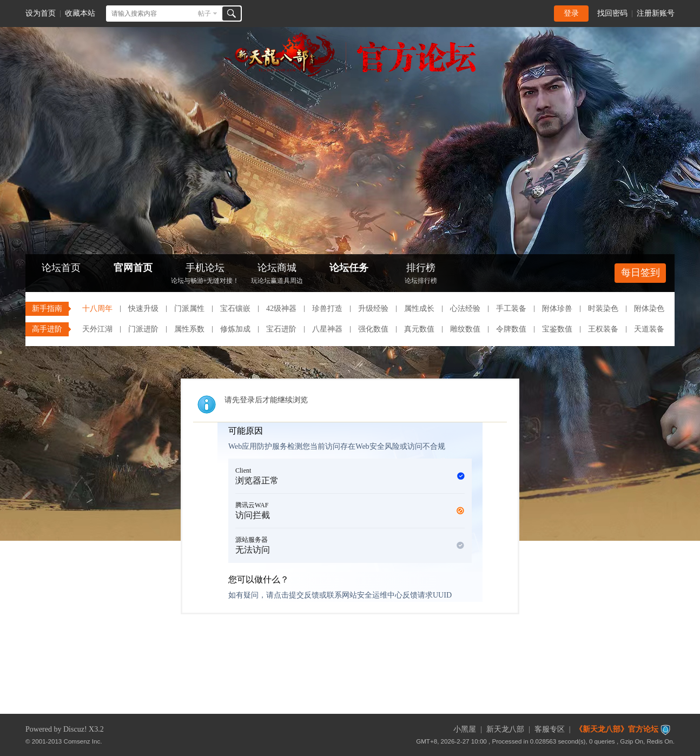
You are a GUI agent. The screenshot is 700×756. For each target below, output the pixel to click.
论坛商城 (277, 274)
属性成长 (419, 309)
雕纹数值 (465, 329)
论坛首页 (61, 268)
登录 (571, 13)
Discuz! (75, 729)
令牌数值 (511, 329)
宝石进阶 (281, 329)
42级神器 (281, 309)
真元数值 (419, 329)
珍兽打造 (327, 309)
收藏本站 (80, 13)
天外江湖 (97, 329)
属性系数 (189, 329)
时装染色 (603, 309)
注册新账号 (656, 13)
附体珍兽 (557, 309)
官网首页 (133, 268)
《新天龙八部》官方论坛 (617, 729)
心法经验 (465, 309)
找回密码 (612, 13)
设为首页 (41, 13)
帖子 (204, 14)
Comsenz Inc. (83, 741)
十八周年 (97, 309)
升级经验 (373, 309)
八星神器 (327, 329)
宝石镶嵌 (235, 309)
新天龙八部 (505, 729)
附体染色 (649, 309)
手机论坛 (205, 274)
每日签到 (640, 273)
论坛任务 (349, 268)
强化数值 (373, 329)
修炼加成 (235, 329)
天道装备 (649, 329)
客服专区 (550, 729)
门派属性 (189, 309)
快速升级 (143, 309)
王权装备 (603, 329)
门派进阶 (143, 329)
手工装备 (511, 309)
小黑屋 (465, 729)
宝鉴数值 (557, 329)
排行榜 (421, 274)
